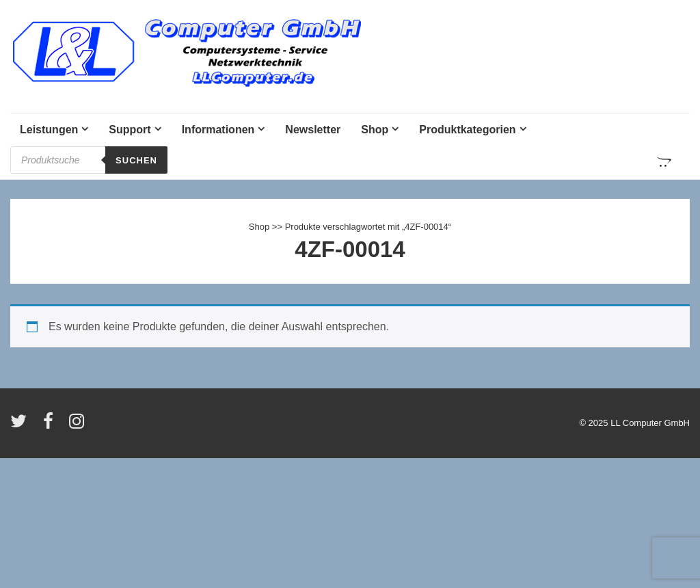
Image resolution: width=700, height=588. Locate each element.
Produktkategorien (467, 130)
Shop (375, 130)
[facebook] (51, 426)
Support (130, 130)
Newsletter (313, 130)
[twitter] (22, 426)
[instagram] (78, 426)
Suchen (136, 160)
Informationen (218, 130)
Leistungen (49, 130)
